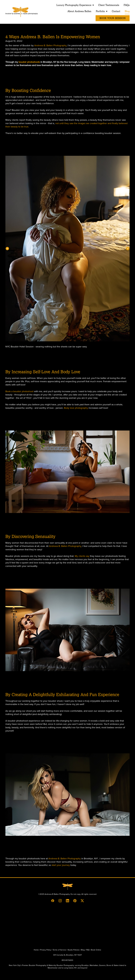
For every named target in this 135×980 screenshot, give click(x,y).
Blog (127, 11)
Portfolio (101, 11)
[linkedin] (67, 901)
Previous (7, 249)
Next (128, 249)
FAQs (127, 5)
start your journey (61, 865)
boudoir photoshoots (29, 62)
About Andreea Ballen (79, 11)
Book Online (96, 950)
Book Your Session (113, 18)
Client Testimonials (109, 5)
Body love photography (76, 408)
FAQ (88, 950)
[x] (82, 901)
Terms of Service (59, 950)
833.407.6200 (67, 960)
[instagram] (60, 901)
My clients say (82, 556)
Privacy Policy (46, 950)
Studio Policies (74, 950)
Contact (116, 11)
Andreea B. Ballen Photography (50, 45)
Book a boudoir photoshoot (19, 391)
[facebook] (53, 901)
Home (36, 950)
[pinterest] (75, 901)
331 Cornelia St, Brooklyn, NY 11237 (67, 955)
